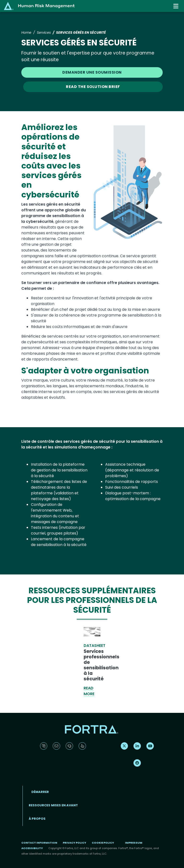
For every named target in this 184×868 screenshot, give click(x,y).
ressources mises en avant (53, 805)
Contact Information (39, 843)
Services (44, 33)
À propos (37, 819)
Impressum (134, 843)
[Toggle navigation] (176, 6)
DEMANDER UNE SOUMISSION (92, 72)
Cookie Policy (103, 843)
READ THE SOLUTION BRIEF (93, 87)
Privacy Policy (75, 843)
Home (26, 33)
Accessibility (32, 848)
